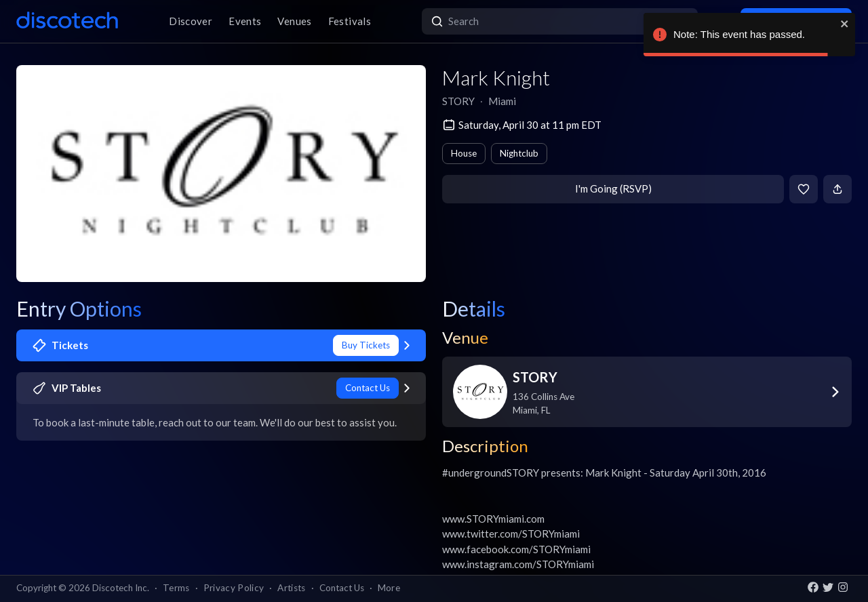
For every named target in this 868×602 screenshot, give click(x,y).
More (389, 588)
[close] (845, 24)
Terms (176, 588)
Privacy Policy (234, 588)
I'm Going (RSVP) (613, 188)
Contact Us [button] (342, 588)
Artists (291, 588)
